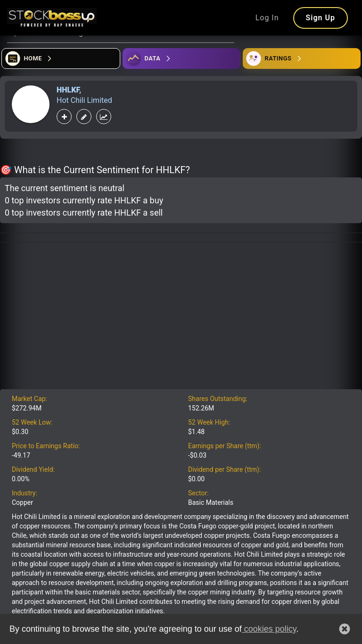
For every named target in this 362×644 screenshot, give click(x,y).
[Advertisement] (181, 318)
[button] (345, 629)
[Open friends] (302, 59)
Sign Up (321, 18)
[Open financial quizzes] (61, 59)
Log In (267, 18)
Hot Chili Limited (84, 100)
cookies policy (269, 629)
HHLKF (68, 90)
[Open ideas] (181, 59)
